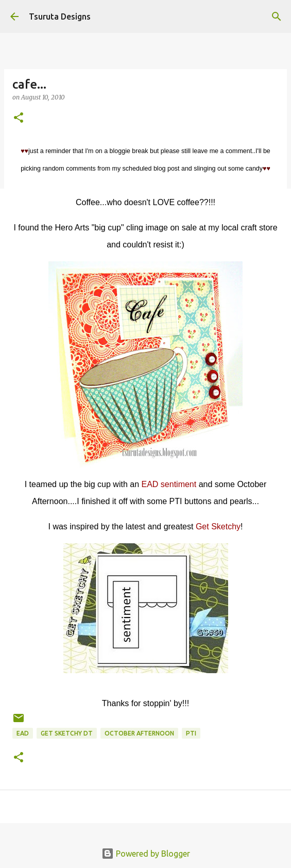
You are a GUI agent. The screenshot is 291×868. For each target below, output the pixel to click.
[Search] (277, 16)
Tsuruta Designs (60, 16)
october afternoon (139, 733)
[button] (19, 118)
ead (23, 733)
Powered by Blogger (146, 854)
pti (191, 733)
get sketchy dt (67, 733)
